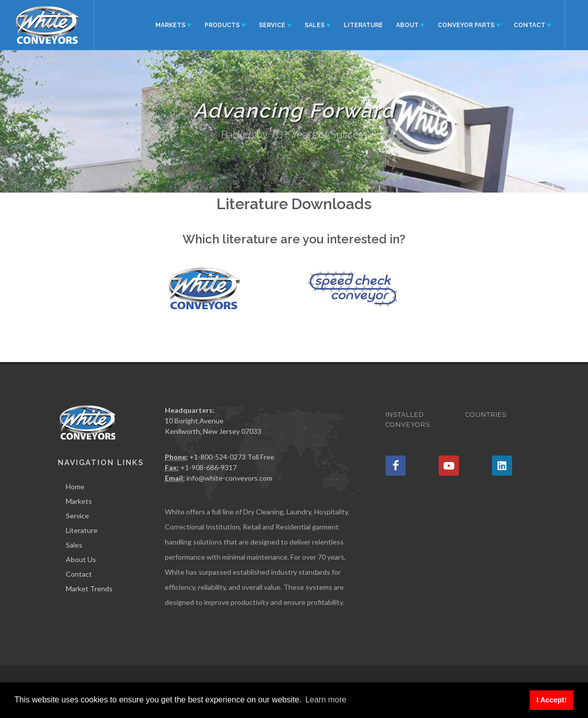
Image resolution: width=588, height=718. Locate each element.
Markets (79, 501)
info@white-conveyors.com (229, 478)
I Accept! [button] (551, 700)
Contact (79, 574)
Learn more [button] (326, 700)
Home (75, 486)
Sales (74, 545)
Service (77, 516)
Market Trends (89, 589)
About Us (81, 559)
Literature (82, 530)
